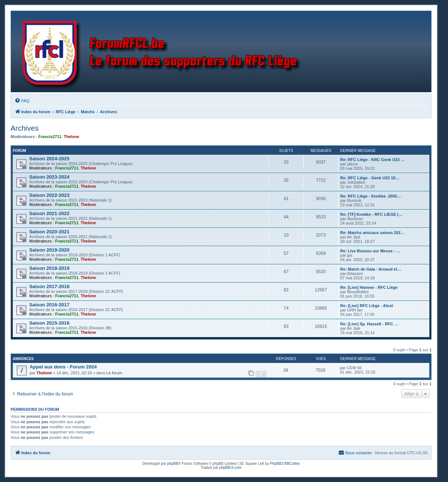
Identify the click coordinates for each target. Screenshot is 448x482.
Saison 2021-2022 (49, 213)
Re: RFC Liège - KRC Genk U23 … (373, 160)
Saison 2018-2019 (49, 268)
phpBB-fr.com (230, 468)
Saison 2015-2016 (49, 323)
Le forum (114, 373)
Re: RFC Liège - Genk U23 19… (370, 178)
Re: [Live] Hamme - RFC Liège (369, 287)
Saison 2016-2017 (49, 305)
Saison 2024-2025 (49, 159)
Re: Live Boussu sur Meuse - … (370, 251)
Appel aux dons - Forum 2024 (63, 367)
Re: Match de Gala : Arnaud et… (371, 269)
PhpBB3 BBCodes (285, 464)
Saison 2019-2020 (49, 250)
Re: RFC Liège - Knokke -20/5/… (371, 196)
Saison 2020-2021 (49, 232)
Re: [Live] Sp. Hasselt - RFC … (369, 324)
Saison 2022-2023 (49, 195)
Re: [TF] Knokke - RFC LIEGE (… (371, 214)
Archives (25, 128)
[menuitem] (22, 101)
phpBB (172, 464)
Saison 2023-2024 (49, 177)
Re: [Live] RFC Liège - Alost (367, 306)
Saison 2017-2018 (49, 286)
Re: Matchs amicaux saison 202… (372, 233)
